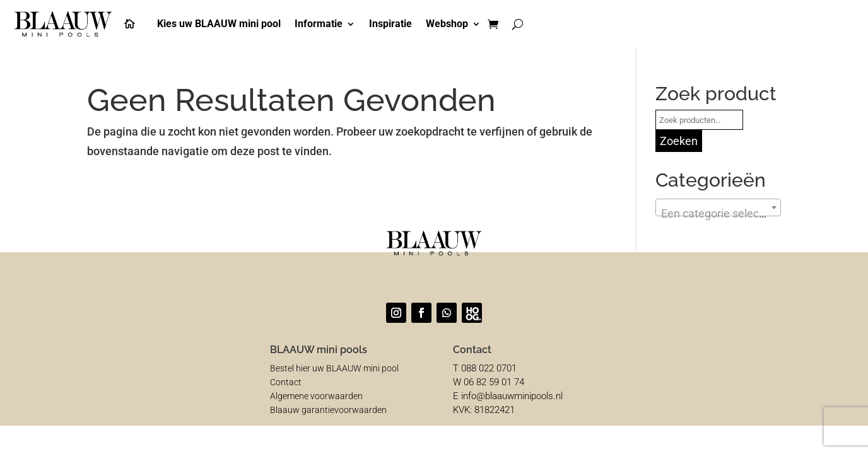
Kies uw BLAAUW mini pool (219, 24)
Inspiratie (390, 24)
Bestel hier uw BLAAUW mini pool (334, 368)
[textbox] (718, 214)
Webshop (447, 24)
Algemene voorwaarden (316, 396)
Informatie (319, 24)
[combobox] (718, 207)
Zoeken (679, 141)
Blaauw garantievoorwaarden (328, 410)
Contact (286, 382)
